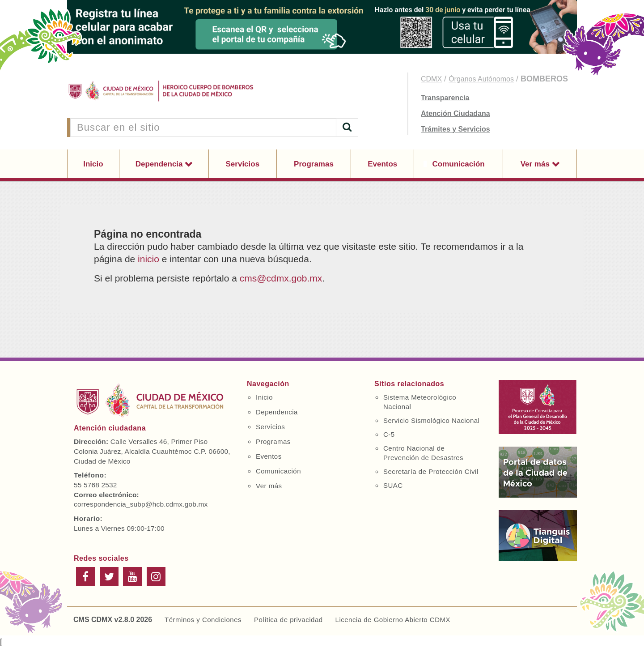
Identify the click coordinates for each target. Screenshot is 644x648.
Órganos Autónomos (481, 79)
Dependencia (160, 164)
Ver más (536, 164)
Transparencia (445, 98)
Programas (314, 164)
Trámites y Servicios (455, 129)
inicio (148, 259)
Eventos (382, 164)
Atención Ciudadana (455, 113)
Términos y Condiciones (203, 620)
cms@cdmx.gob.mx (281, 278)
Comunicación (459, 164)
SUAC (393, 485)
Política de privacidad (288, 620)
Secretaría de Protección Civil (431, 471)
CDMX (431, 79)
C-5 (389, 434)
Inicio (93, 164)
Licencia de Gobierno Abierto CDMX (393, 620)
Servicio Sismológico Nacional (431, 420)
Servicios (243, 164)
